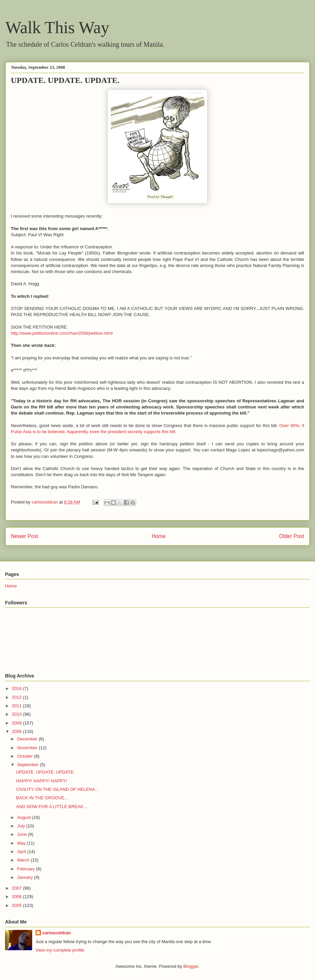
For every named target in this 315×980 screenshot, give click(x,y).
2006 (17, 897)
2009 (17, 723)
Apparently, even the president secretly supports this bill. (122, 432)
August (25, 817)
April (22, 852)
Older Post (292, 536)
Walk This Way (57, 27)
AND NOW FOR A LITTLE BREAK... (51, 807)
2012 (17, 697)
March (24, 860)
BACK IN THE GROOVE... (42, 798)
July (22, 826)
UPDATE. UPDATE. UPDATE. (45, 772)
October (26, 756)
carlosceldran (57, 933)
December (28, 739)
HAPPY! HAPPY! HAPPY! (41, 781)
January (26, 877)
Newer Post (25, 536)
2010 (17, 714)
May (22, 843)
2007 (17, 888)
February (27, 869)
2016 (17, 688)
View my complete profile (60, 950)
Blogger (191, 966)
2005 (17, 905)
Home (159, 536)
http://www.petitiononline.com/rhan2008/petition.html (62, 333)
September (29, 765)
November (28, 748)
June (23, 834)
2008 (17, 731)
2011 (17, 706)
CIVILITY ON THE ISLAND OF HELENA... (57, 789)
